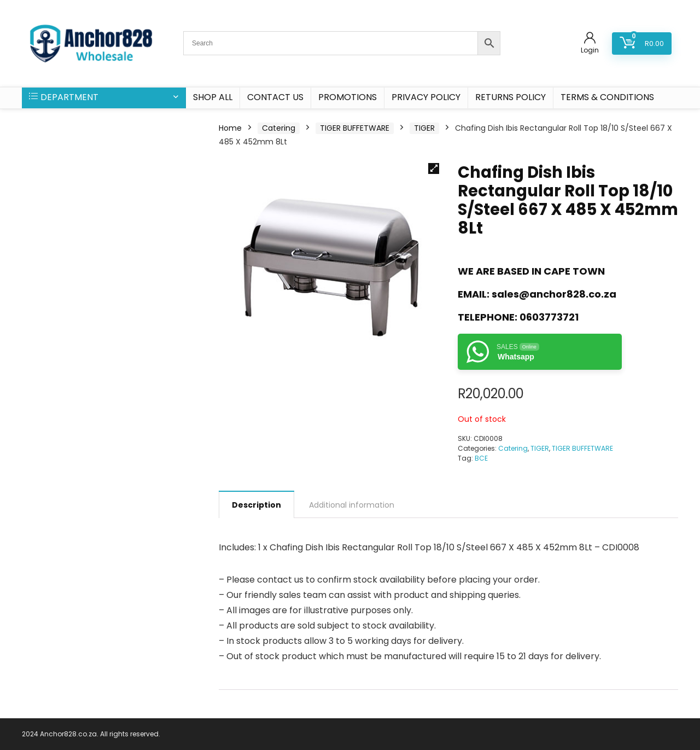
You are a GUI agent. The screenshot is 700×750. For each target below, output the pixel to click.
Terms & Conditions (607, 97)
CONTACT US (275, 97)
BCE (481, 458)
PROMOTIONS (348, 97)
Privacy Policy (426, 97)
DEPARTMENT (64, 97)
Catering (279, 128)
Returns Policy (511, 97)
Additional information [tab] (352, 505)
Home (230, 128)
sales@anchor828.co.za (554, 294)
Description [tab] (256, 505)
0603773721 (549, 317)
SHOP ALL (213, 97)
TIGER (424, 128)
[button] (434, 168)
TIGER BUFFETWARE (355, 128)
